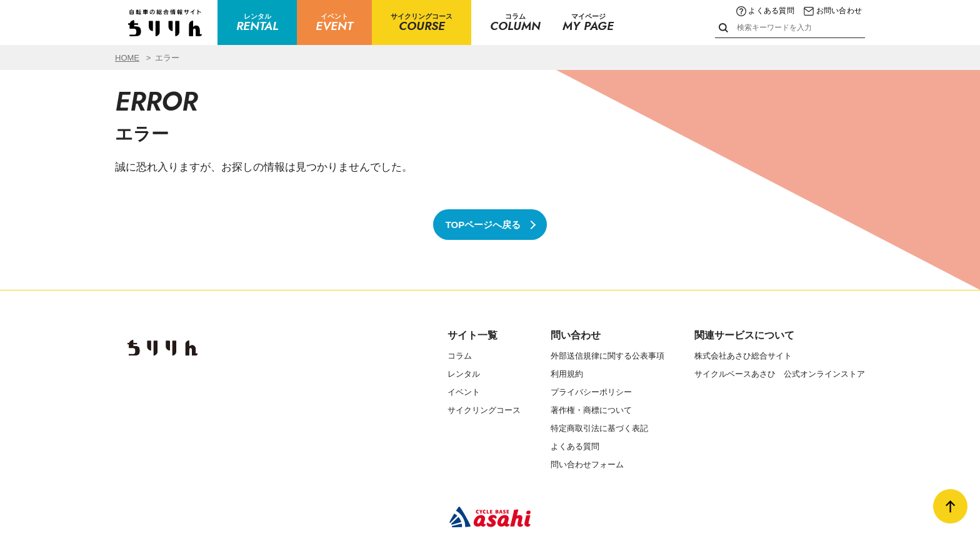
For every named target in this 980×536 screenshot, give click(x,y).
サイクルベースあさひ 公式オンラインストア (780, 374)
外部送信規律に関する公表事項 (607, 356)
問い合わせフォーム (587, 464)
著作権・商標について (591, 410)
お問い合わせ (833, 11)
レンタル (464, 374)
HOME (127, 58)
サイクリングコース (484, 410)
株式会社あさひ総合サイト (743, 356)
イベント (464, 392)
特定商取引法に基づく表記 (599, 428)
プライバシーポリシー (591, 392)
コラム (460, 356)
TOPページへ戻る (483, 225)
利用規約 (567, 374)
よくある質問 (765, 11)
